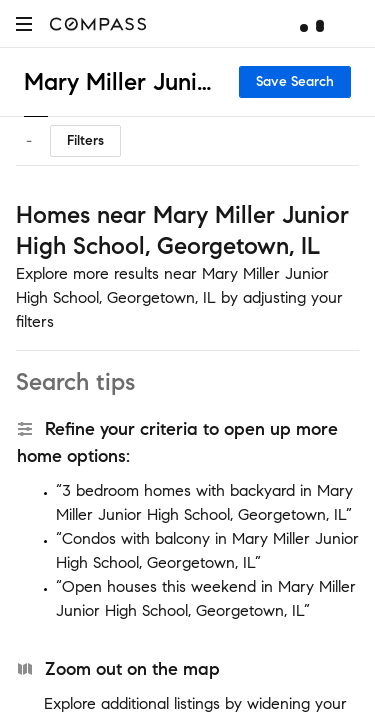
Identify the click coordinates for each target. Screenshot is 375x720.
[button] (24, 23)
